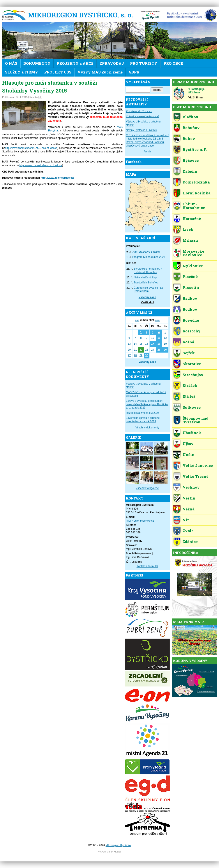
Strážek (190, 385)
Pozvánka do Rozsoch (139, 111)
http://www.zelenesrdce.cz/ (57, 178)
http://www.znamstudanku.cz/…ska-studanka (31, 148)
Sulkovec (192, 407)
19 (165, 344)
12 (165, 338)
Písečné (190, 277)
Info (40, 97)
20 (129, 350)
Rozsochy (192, 331)
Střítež (189, 396)
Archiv (147, 152)
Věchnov (191, 487)
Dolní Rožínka (196, 182)
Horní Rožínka (197, 193)
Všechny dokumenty (147, 428)
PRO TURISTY (144, 63)
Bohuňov (191, 128)
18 (159, 344)
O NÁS (11, 63)
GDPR (134, 72)
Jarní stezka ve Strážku (146, 252)
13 (129, 344)
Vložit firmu (195, 98)
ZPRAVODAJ (112, 63)
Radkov (190, 298)
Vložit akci (147, 302)
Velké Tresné (196, 476)
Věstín (189, 498)
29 (141, 355)
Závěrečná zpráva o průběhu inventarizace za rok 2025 (143, 420)
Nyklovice (193, 266)
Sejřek (189, 353)
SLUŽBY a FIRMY (22, 72)
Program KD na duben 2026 (149, 257)
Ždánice (190, 542)
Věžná (189, 509)
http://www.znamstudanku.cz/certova (41, 165)
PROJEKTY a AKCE (75, 63)
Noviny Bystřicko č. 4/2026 (141, 130)
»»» (157, 320)
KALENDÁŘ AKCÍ (140, 238)
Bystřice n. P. (195, 149)
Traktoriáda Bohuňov (146, 283)
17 (153, 344)
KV (150, 15)
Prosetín (191, 287)
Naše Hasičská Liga (145, 278)
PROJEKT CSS (58, 72)
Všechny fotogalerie (147, 488)
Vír (186, 520)
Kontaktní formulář (147, 566)
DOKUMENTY (37, 63)
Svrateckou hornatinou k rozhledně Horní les (148, 271)
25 (159, 350)
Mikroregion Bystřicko (69, 15)
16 (147, 344)
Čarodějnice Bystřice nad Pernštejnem (148, 290)
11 (159, 338)
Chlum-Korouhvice (194, 206)
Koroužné (192, 219)
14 (135, 344)
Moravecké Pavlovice (193, 253)
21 (135, 350)
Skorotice (192, 364)
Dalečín (190, 171)
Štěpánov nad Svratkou (196, 420)
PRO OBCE (173, 63)
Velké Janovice (198, 465)
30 (147, 355)
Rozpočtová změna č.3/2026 (143, 413)
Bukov (189, 139)
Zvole (188, 531)
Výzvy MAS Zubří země (100, 72)
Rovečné (191, 320)
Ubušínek (192, 433)
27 (129, 355)
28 (135, 355)
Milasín (190, 240)
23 (147, 350)
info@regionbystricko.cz (140, 521)
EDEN (190, 15)
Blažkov (191, 117)
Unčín (189, 455)
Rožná (188, 342)
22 (141, 350)
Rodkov (190, 309)
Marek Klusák (114, 852)
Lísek (188, 229)
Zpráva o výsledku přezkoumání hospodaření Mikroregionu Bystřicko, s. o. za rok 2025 (147, 404)
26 (165, 350)
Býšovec (191, 160)
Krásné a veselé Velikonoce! (142, 116)
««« (137, 320)
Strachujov (193, 375)
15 (141, 344)
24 (153, 350)
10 (153, 338)
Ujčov (188, 444)
